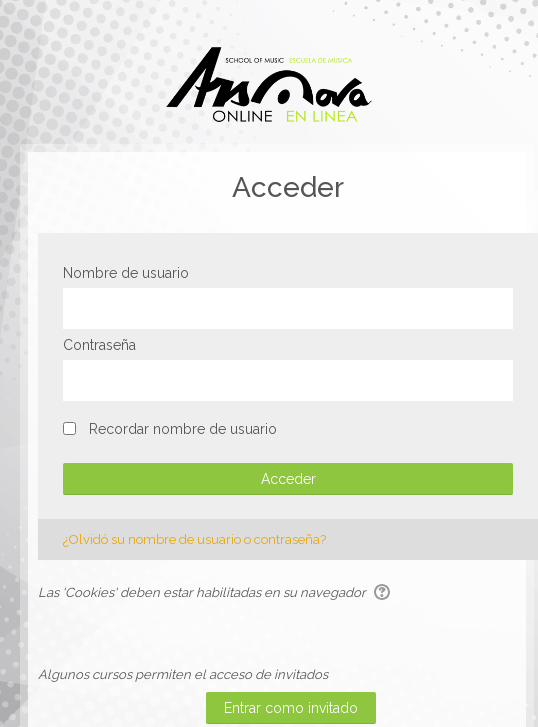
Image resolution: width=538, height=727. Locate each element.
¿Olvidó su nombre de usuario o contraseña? (194, 539)
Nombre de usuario (126, 273)
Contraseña (99, 345)
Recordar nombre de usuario (183, 429)
